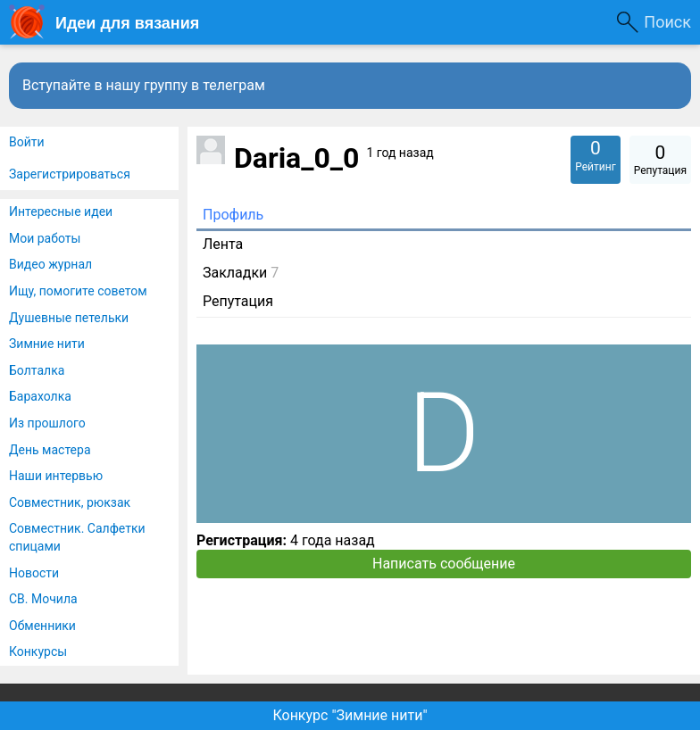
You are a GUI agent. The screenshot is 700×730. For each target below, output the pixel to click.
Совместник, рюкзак (70, 502)
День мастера (50, 450)
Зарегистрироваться (70, 174)
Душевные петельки (69, 318)
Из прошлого (47, 423)
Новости (34, 573)
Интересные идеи (61, 212)
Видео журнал (50, 264)
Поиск (667, 22)
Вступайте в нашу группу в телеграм (144, 85)
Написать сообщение (444, 564)
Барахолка (40, 396)
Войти (27, 142)
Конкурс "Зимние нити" (350, 715)
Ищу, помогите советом (78, 291)
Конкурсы (38, 651)
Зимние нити (47, 344)
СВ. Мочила (43, 599)
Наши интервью (56, 476)
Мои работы (45, 238)
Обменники (42, 626)
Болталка (37, 370)
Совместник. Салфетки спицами (77, 537)
